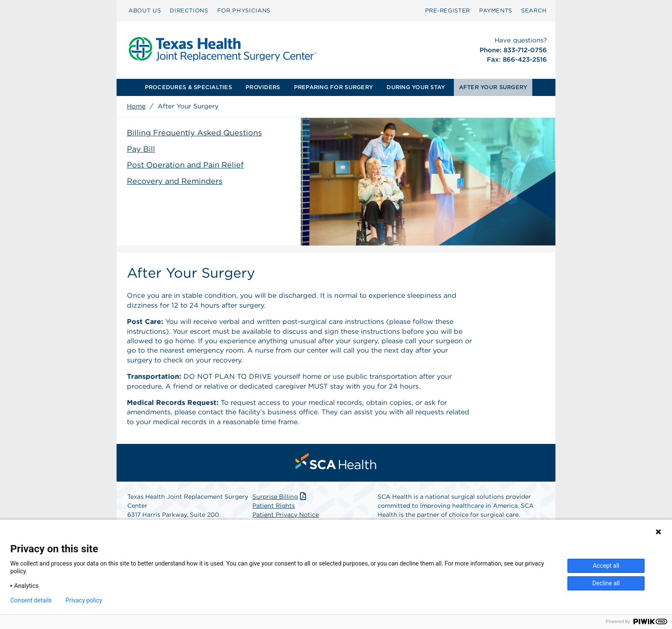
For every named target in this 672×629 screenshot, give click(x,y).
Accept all (606, 566)
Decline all (606, 583)
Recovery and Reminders (175, 181)
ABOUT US (145, 10)
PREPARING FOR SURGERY (333, 87)
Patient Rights (274, 506)
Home (136, 106)
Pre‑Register (448, 10)
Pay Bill (141, 149)
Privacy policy (84, 600)
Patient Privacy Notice (286, 515)
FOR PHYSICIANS (244, 10)
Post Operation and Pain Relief (185, 165)
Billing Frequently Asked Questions (194, 133)
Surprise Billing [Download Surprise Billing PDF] (280, 497)
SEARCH (534, 10)
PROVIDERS (263, 87)
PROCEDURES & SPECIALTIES (188, 87)
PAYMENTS (496, 10)
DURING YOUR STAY (416, 87)
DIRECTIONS (189, 10)
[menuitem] (145, 11)
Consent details (31, 600)
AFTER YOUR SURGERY (493, 87)
